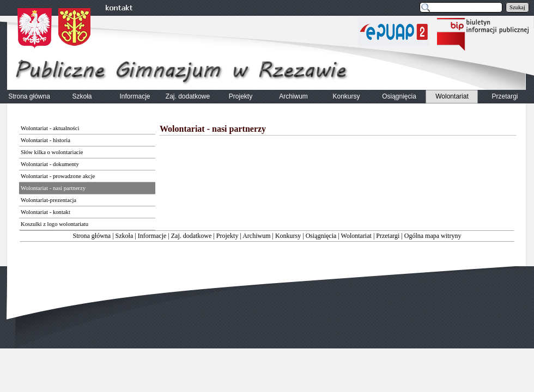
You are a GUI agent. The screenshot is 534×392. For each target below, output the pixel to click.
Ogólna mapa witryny (433, 236)
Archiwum (256, 236)
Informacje (152, 236)
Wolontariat (356, 236)
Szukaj (517, 7)
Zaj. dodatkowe (192, 236)
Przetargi (388, 236)
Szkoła (125, 236)
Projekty (227, 236)
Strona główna (92, 236)
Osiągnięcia (321, 236)
